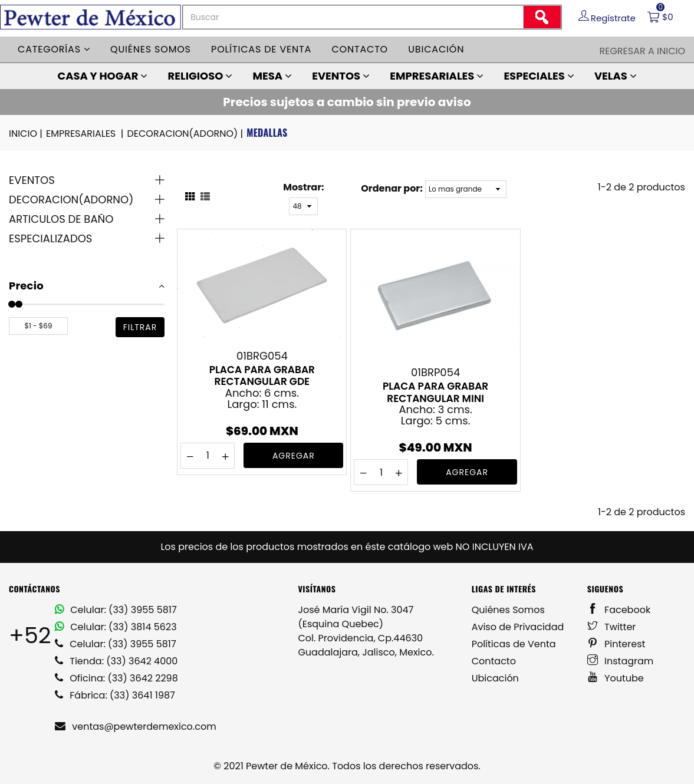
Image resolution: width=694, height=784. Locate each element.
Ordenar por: (392, 188)
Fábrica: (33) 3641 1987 (115, 695)
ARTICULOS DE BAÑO (61, 219)
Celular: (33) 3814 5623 (116, 627)
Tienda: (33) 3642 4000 (116, 661)
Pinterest (616, 644)
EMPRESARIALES (437, 76)
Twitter (612, 627)
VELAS (616, 76)
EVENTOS (341, 76)
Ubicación (436, 49)
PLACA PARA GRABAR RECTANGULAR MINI (435, 392)
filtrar (140, 327)
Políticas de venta (261, 49)
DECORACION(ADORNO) (186, 134)
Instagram (621, 661)
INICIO (27, 134)
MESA (272, 76)
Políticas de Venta (514, 644)
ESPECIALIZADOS (50, 238)
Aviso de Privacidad (518, 627)
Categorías (54, 49)
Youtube (616, 678)
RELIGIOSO (200, 76)
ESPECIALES (539, 76)
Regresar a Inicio (642, 51)
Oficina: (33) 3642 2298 (116, 678)
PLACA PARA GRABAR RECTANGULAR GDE (262, 375)
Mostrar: (303, 187)
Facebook (619, 610)
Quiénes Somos (508, 610)
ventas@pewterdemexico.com (136, 727)
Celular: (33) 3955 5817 (116, 610)
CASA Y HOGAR (102, 76)
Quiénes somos (151, 49)
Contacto (360, 49)
